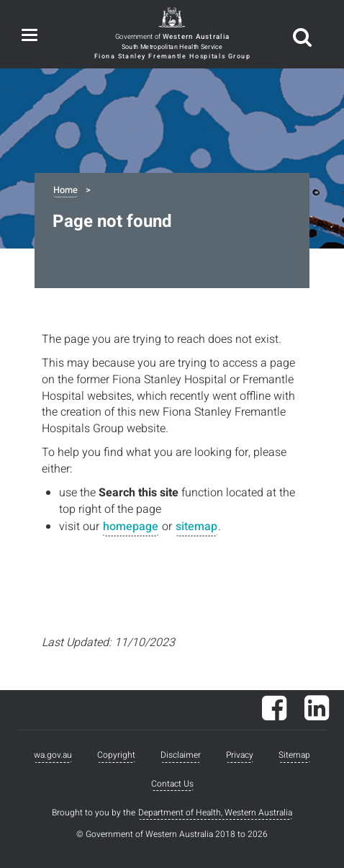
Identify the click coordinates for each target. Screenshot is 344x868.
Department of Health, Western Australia (215, 813)
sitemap (196, 527)
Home (65, 190)
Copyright (116, 755)
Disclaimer (181, 755)
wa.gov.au (53, 755)
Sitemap (294, 755)
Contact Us (172, 784)
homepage (131, 527)
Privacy (240, 755)
